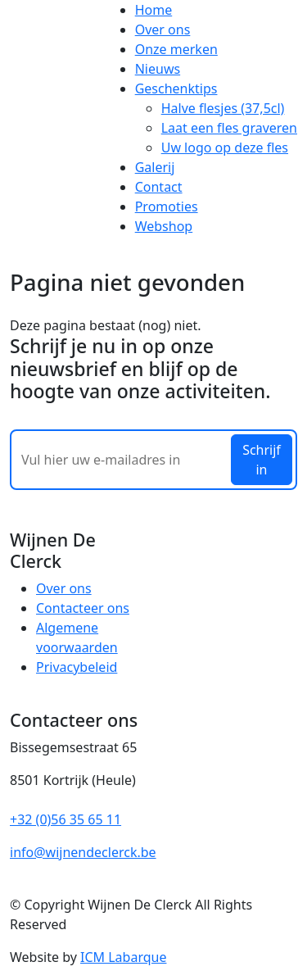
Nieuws (158, 69)
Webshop (164, 226)
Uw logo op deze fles (225, 147)
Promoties (167, 206)
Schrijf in (262, 460)
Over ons (163, 29)
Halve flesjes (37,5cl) (223, 108)
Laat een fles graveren (229, 128)
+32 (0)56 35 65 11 (65, 819)
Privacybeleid (77, 667)
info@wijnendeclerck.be (83, 852)
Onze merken (176, 49)
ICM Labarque (123, 957)
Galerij (155, 167)
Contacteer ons (83, 608)
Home (154, 10)
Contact (159, 187)
